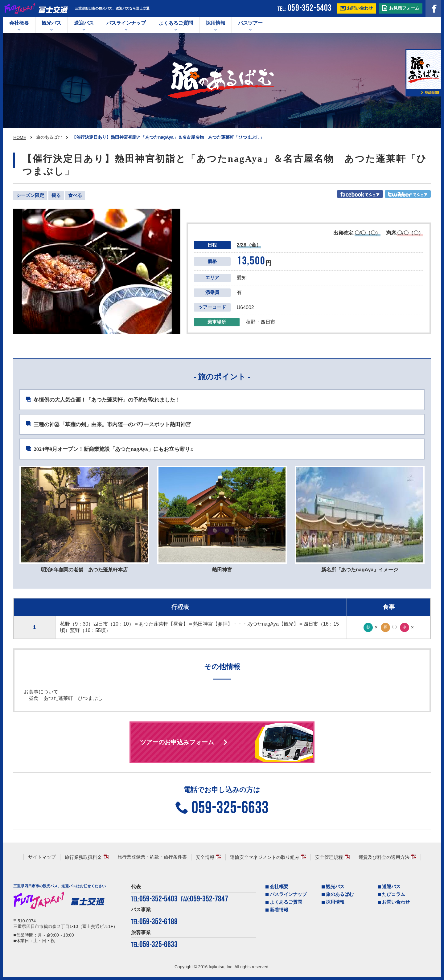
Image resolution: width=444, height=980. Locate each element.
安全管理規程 (329, 857)
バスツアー (250, 23)
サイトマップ (42, 857)
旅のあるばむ (49, 137)
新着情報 (279, 910)
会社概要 (19, 23)
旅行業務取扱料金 (83, 857)
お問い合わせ (396, 902)
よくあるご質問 (176, 23)
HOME (20, 137)
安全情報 (205, 857)
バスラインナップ (288, 894)
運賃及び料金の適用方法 (384, 857)
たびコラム (394, 894)
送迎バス (84, 23)
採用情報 (216, 23)
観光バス (51, 23)
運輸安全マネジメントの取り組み (265, 857)
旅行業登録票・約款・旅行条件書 (152, 857)
